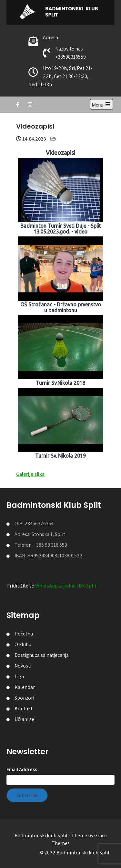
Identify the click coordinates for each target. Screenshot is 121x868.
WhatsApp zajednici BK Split (66, 586)
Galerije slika (30, 474)
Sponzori (24, 698)
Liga (19, 676)
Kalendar (25, 687)
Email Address (22, 769)
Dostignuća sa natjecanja (42, 655)
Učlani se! (25, 719)
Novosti (23, 666)
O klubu (23, 644)
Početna (24, 634)
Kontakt (24, 708)
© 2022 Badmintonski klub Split (75, 853)
